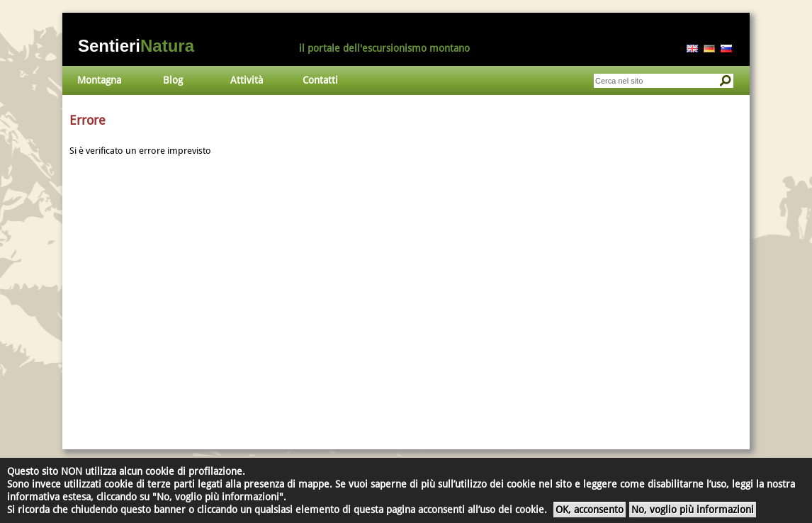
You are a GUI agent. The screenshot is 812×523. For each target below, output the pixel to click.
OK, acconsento (590, 510)
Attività (247, 80)
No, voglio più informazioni (693, 510)
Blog (173, 80)
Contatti (320, 80)
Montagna (99, 80)
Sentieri (136, 46)
